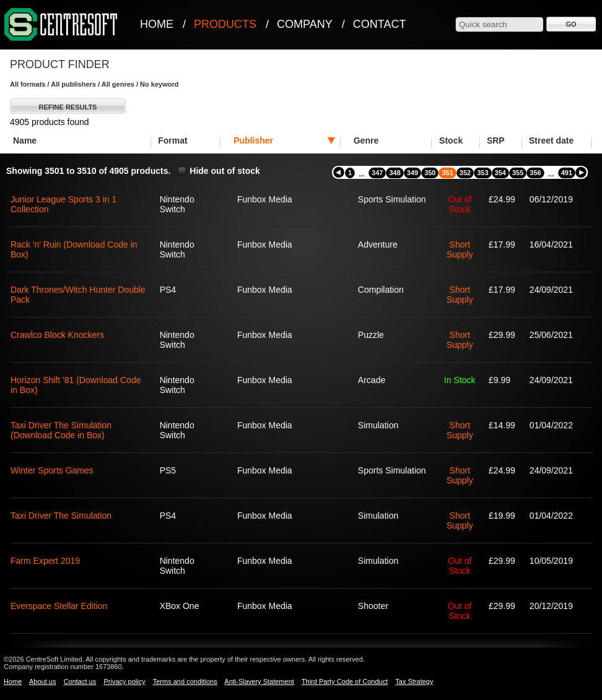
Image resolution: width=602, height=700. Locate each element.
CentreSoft (61, 25)
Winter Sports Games (52, 470)
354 (500, 173)
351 (447, 173)
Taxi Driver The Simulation (61, 516)
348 (395, 173)
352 (465, 173)
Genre (366, 140)
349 (412, 173)
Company (305, 24)
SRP (496, 140)
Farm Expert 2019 (45, 561)
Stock (451, 140)
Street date (551, 140)
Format (172, 140)
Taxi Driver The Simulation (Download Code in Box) (61, 430)
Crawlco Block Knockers (57, 335)
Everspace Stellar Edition (59, 606)
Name (25, 140)
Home (157, 24)
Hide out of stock (225, 171)
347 (377, 173)
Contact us (80, 681)
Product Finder (60, 64)
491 (567, 173)
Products (225, 24)
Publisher (253, 140)
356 (535, 173)
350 (430, 173)
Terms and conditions (185, 681)
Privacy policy (124, 681)
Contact (380, 24)
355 (518, 173)
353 (482, 173)
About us (42, 681)
